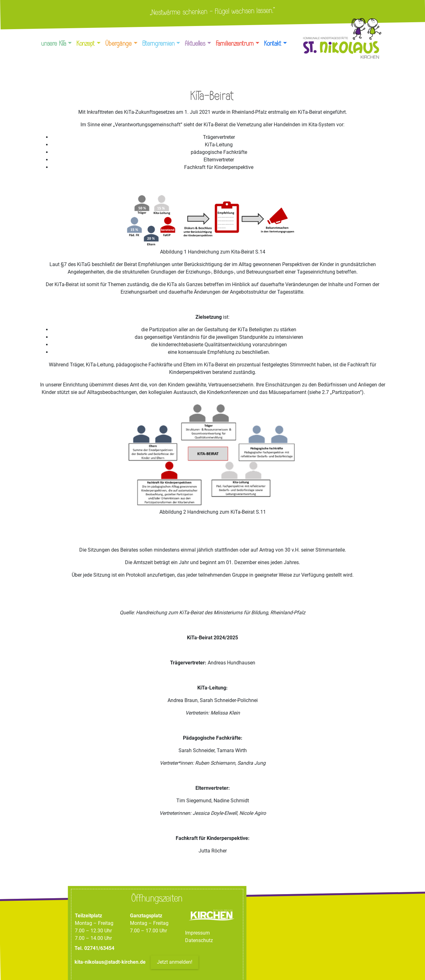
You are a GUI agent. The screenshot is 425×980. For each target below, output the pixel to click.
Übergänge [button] (119, 44)
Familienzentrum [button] (235, 44)
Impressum (197, 933)
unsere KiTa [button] (54, 44)
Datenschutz (199, 941)
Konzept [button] (86, 44)
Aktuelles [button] (195, 44)
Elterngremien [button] (159, 44)
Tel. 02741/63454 (94, 949)
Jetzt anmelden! (175, 962)
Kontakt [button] (273, 44)
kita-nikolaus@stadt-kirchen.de (111, 962)
